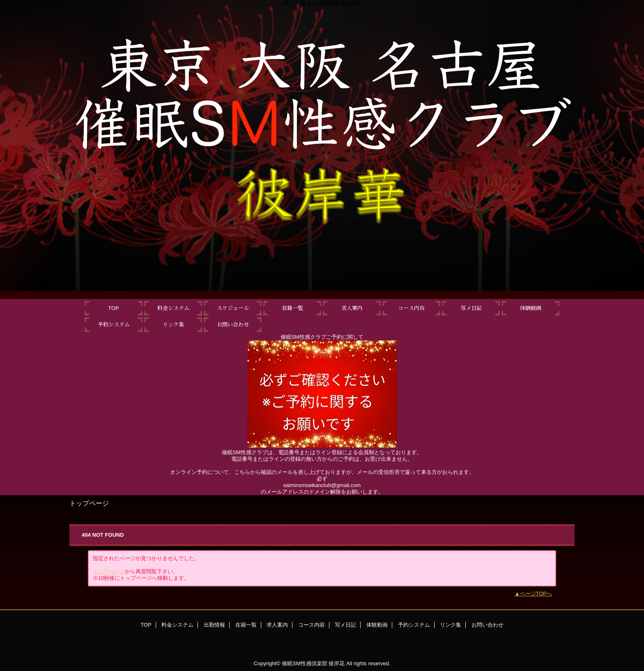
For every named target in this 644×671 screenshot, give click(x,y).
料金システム (177, 625)
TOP (114, 308)
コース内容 (312, 625)
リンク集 (451, 625)
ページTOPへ (536, 594)
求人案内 (277, 625)
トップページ (109, 571)
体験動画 (377, 625)
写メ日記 (345, 625)
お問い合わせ (488, 625)
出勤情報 (214, 625)
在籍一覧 (246, 625)
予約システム (414, 625)
